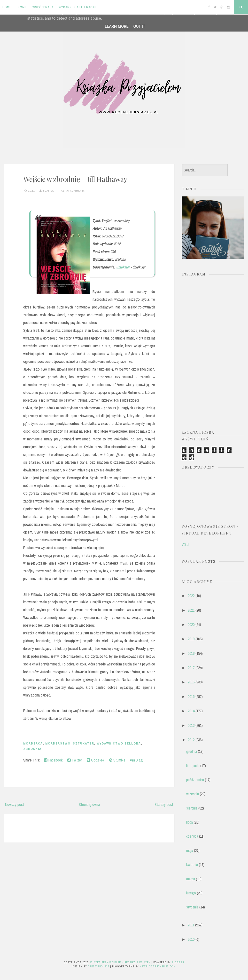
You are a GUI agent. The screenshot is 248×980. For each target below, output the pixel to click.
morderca (33, 743)
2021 (191, 610)
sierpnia (192, 808)
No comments (75, 191)
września (193, 794)
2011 (191, 925)
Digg (137, 760)
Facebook (53, 760)
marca (191, 879)
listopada (193, 766)
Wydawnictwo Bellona (119, 743)
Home (7, 7)
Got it (139, 26)
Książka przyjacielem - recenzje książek (120, 962)
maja (190, 850)
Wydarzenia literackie (78, 7)
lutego (191, 893)
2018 (191, 653)
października (195, 780)
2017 (191, 668)
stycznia (192, 907)
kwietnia (192, 865)
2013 (191, 725)
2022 (191, 596)
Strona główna (89, 804)
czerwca (192, 836)
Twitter (75, 760)
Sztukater (123, 267)
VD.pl (185, 544)
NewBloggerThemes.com (158, 966)
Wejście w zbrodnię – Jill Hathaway (75, 179)
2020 (191, 624)
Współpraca (43, 7)
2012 (191, 740)
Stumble (117, 760)
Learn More (116, 26)
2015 (191, 697)
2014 (191, 711)
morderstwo (58, 743)
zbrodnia (32, 749)
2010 (191, 939)
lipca (190, 822)
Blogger (178, 962)
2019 (191, 639)
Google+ (95, 760)
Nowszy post (15, 804)
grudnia (192, 751)
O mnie (22, 7)
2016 (191, 682)
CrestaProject (99, 966)
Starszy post (164, 804)
